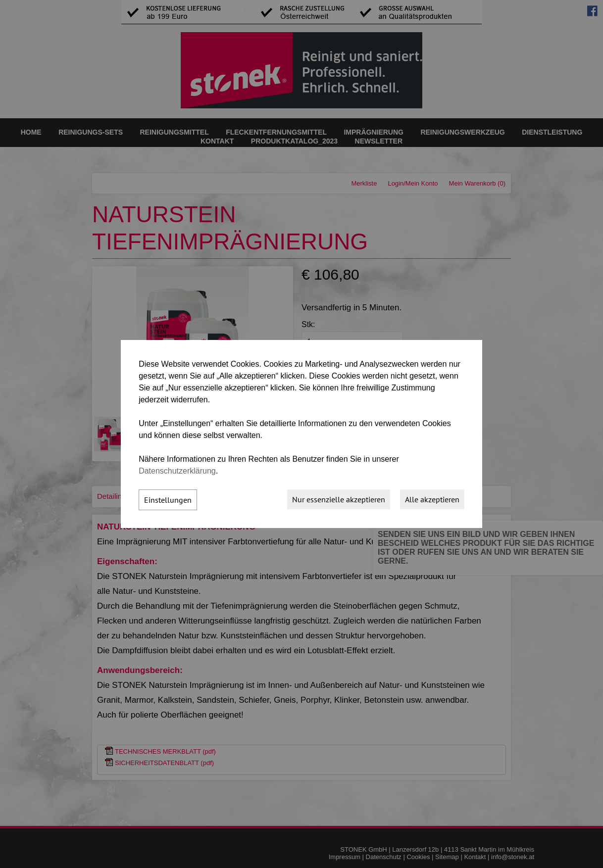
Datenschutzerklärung (177, 471)
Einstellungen (168, 500)
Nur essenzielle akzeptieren (339, 499)
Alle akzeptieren (432, 499)
